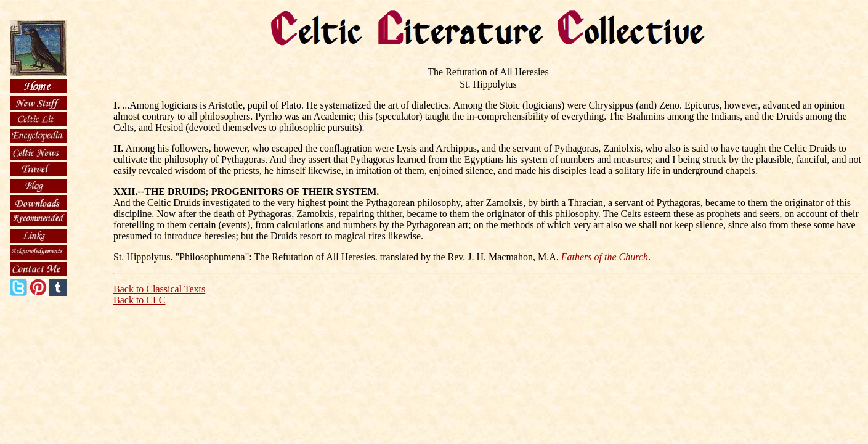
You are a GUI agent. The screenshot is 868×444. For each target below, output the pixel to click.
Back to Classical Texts (159, 289)
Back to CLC (139, 300)
